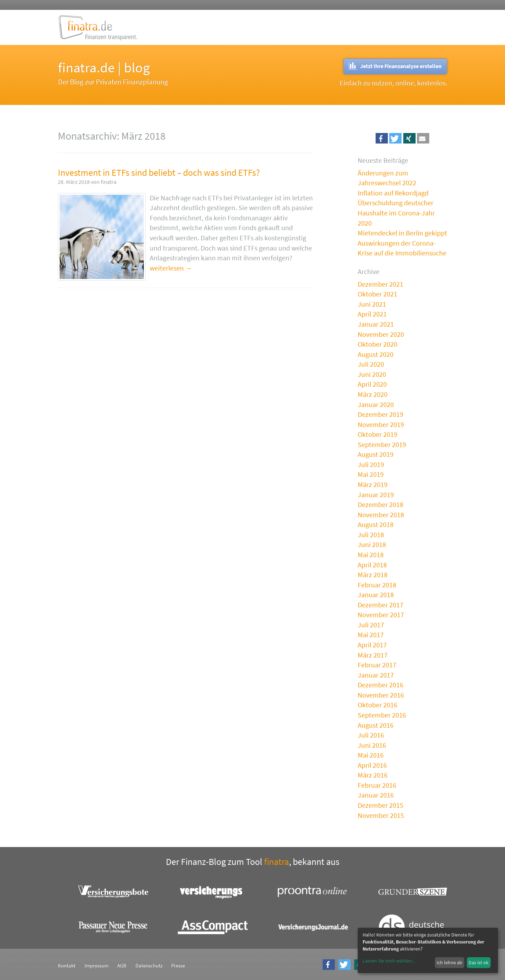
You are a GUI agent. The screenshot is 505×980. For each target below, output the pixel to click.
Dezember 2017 (381, 605)
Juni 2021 (372, 304)
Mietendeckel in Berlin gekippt (402, 233)
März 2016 (373, 775)
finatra (277, 862)
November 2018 (381, 515)
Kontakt (67, 965)
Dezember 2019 (381, 414)
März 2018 (373, 575)
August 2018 (376, 524)
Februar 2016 (377, 785)
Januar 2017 (376, 675)
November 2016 (381, 695)
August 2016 (376, 725)
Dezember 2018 (381, 504)
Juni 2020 (372, 374)
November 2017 (381, 615)
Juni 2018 (372, 544)
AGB (122, 965)
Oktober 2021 (378, 294)
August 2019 (376, 454)
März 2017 (373, 655)
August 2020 (376, 354)
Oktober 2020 (378, 344)
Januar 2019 (376, 495)
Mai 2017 (371, 635)
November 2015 (381, 815)
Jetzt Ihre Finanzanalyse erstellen (395, 66)
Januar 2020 (376, 404)
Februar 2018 (377, 585)
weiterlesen (167, 268)
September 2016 (382, 715)
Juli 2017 (371, 625)
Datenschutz (149, 965)
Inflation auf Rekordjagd (393, 193)
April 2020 (372, 384)
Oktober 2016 (378, 705)
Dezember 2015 (381, 805)
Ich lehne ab (449, 962)
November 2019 (381, 424)
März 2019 (373, 484)
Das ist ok (479, 962)
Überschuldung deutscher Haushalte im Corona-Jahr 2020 (396, 213)
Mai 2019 (371, 474)
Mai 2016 (371, 755)
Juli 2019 (371, 464)
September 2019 (382, 444)
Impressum (96, 965)
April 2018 (372, 565)
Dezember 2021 (381, 284)
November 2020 (381, 334)
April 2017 (372, 645)
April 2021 (372, 314)
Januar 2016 (376, 795)
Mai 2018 (371, 555)
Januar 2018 (376, 595)
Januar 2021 (376, 324)
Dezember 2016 (381, 685)
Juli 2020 (371, 364)
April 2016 (372, 765)
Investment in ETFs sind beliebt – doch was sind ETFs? (159, 172)
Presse (178, 965)
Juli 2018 (371, 535)
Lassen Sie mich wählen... (389, 961)
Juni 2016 (372, 745)
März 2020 (373, 394)
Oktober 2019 (378, 434)
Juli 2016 (371, 735)
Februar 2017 (377, 665)
